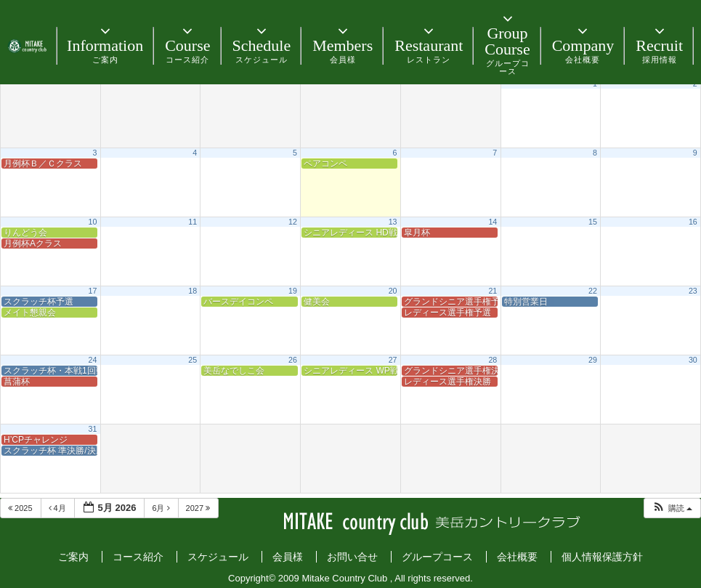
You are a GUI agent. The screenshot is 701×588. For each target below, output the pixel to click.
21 (493, 291)
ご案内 (73, 557)
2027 (199, 508)
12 (293, 222)
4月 (58, 508)
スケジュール (218, 557)
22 (593, 291)
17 (93, 291)
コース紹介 (138, 557)
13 (393, 222)
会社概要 (517, 557)
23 (693, 291)
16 (693, 222)
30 (693, 360)
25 (193, 360)
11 (193, 222)
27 (393, 360)
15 (593, 222)
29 (593, 360)
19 (293, 291)
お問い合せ (352, 557)
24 (93, 360)
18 (193, 291)
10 (93, 222)
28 (493, 360)
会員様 (288, 557)
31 (93, 429)
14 (493, 222)
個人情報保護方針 (602, 557)
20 (393, 291)
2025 (21, 508)
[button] (672, 508)
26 (293, 360)
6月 (162, 508)
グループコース (437, 557)
